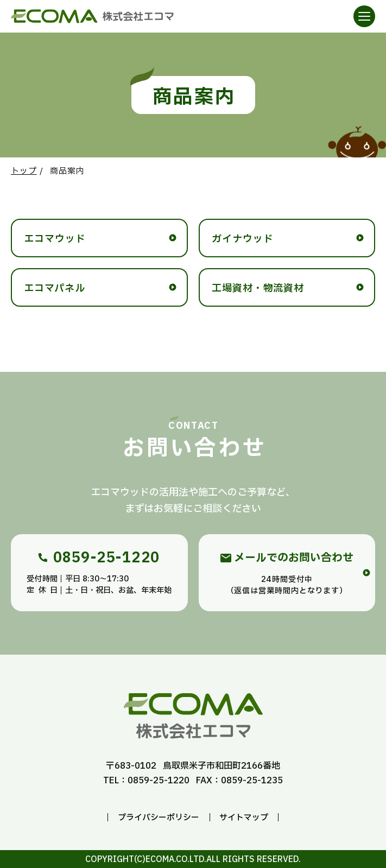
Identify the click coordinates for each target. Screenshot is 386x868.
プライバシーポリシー (159, 818)
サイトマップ (244, 818)
